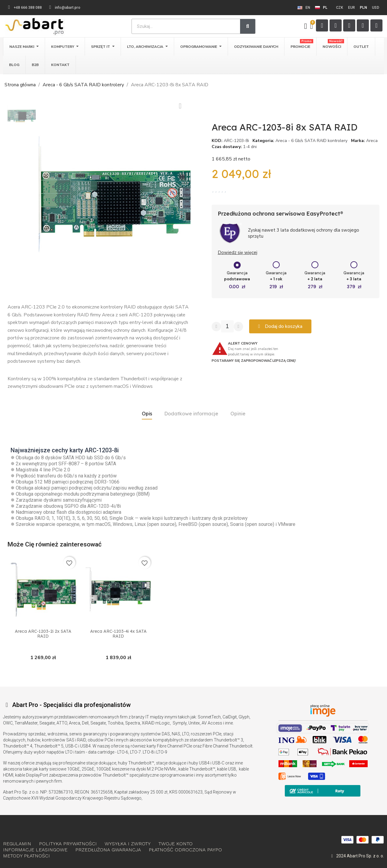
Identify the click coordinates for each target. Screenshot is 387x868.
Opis (147, 414)
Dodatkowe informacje (191, 414)
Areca (372, 141)
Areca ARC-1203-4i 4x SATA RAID (118, 634)
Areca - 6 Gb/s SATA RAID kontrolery (311, 141)
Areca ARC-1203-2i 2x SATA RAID (43, 634)
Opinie (238, 414)
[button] (43, 194)
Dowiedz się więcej (237, 252)
